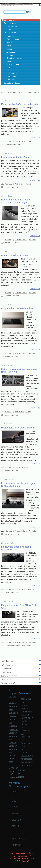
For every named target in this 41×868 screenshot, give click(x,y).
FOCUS (9, 70)
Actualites (8, 43)
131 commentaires (12, 646)
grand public (12, 74)
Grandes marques (14, 58)
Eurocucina (27, 743)
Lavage (10, 55)
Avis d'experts (10, 23)
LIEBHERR (17, 820)
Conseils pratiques (12, 83)
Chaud (9, 49)
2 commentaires (10, 187)
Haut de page (7, 661)
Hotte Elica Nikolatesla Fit (14, 255)
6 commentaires (10, 357)
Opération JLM (13, 64)
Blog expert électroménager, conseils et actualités (17, 5)
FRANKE (16, 791)
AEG (14, 832)
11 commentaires (11, 593)
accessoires (27, 762)
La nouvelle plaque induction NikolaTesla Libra (16, 548)
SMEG (15, 814)
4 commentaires (10, 415)
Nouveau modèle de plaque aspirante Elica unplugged (15, 201)
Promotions (11, 77)
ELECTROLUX (19, 839)
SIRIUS (15, 826)
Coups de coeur (13, 39)
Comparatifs (12, 26)
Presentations (10, 33)
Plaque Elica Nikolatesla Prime (17, 308)
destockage (27, 756)
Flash (9, 67)
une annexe (30, 646)
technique (26, 699)
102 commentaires (12, 471)
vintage (25, 715)
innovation (26, 765)
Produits (10, 36)
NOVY (15, 807)
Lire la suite (35, 138)
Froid (9, 46)
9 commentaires (10, 243)
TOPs (9, 29)
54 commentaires (11, 296)
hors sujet (11, 80)
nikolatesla (26, 759)
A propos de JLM (12, 693)
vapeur (24, 708)
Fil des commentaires (30, 93)
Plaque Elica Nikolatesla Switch (17, 428)
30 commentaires (11, 534)
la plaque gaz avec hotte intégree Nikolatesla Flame (18, 485)
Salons (9, 61)
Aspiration (11, 52)
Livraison (13, 768)
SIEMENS (17, 845)
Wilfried (8, 141)
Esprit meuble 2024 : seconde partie (20, 104)
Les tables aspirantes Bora (15, 157)
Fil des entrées (10, 93)
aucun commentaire (12, 145)
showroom (26, 712)
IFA (22, 740)
